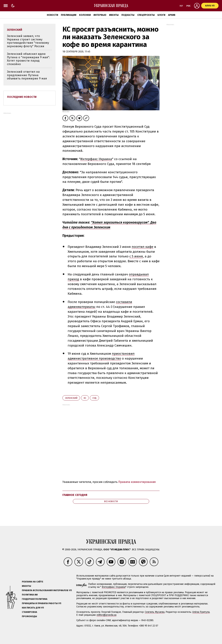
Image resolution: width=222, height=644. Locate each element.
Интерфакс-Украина (96, 159)
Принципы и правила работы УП (42, 603)
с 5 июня (136, 256)
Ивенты (114, 15)
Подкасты (128, 15)
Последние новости (22, 97)
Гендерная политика (35, 599)
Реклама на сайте (33, 582)
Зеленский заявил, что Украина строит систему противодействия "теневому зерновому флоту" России (28, 41)
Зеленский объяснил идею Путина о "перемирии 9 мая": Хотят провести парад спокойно (28, 59)
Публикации (69, 15)
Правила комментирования (137, 482)
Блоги (161, 15)
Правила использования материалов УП (47, 590)
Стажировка (29, 612)
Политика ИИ (30, 595)
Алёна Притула (201, 612)
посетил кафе (142, 247)
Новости (52, 15)
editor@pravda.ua (106, 615)
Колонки (85, 15)
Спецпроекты (146, 15)
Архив (172, 15)
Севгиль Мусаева (155, 612)
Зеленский (71, 398)
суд (94, 398)
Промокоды (29, 616)
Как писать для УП (33, 608)
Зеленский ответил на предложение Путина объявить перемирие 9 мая (27, 75)
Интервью (100, 15)
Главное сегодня (75, 495)
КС (85, 398)
